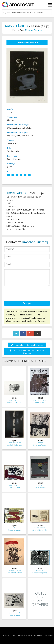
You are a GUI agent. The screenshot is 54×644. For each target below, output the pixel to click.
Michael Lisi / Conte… (14, 402)
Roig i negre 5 (14, 485)
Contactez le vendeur (27, 43)
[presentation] (26, 294)
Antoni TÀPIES (16, 26)
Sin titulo (40, 443)
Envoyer (27, 303)
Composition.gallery (14, 573)
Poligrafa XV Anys (14, 570)
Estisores (40, 485)
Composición (14, 400)
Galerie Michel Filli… (40, 530)
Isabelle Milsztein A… (14, 445)
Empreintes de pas (14, 443)
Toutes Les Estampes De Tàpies (27, 345)
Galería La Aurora (40, 445)
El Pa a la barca (40, 528)
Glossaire (46, 635)
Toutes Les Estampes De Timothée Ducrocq (27, 352)
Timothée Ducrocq (33, 30)
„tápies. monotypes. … (40, 400)
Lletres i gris (40, 570)
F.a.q (52, 635)
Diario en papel (14, 613)
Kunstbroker (40, 402)
